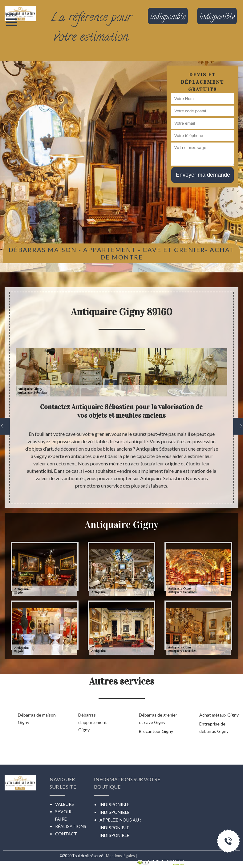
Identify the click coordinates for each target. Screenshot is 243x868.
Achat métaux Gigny (219, 715)
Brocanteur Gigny (156, 731)
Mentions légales (120, 856)
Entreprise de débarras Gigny (214, 727)
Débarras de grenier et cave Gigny (158, 719)
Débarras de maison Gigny (37, 719)
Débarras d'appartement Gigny (93, 722)
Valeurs (65, 804)
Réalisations (71, 826)
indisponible (114, 828)
